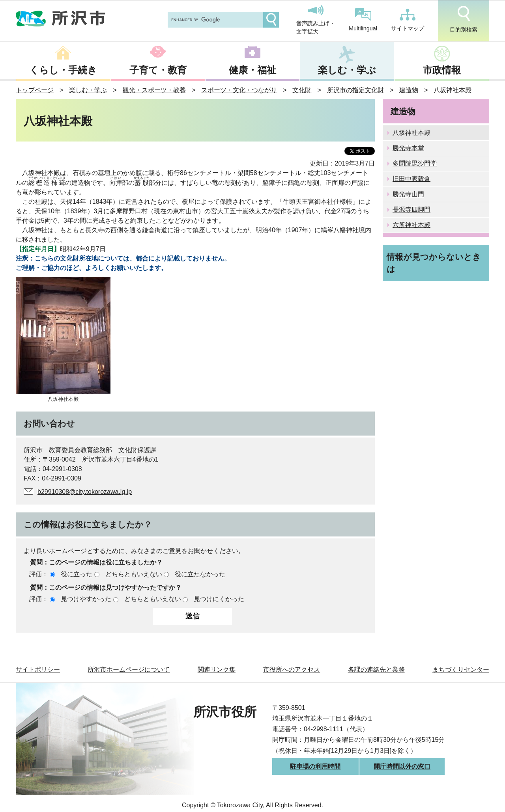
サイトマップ (408, 20)
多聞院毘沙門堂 (415, 163)
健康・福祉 (252, 70)
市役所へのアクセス (292, 670)
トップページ (35, 90)
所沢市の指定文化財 (355, 90)
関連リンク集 (217, 670)
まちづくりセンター (461, 670)
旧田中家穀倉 (411, 179)
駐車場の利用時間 (315, 766)
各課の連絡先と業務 (376, 670)
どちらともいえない (134, 574)
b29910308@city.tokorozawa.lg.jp (85, 492)
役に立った (77, 574)
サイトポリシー (38, 670)
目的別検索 (464, 19)
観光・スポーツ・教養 (154, 90)
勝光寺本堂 (408, 148)
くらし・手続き (63, 70)
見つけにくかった (219, 599)
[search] (215, 20)
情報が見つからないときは (434, 263)
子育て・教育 (158, 70)
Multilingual (363, 20)
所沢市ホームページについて (129, 670)
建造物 (409, 90)
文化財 (302, 90)
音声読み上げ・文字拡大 (316, 20)
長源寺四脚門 (411, 210)
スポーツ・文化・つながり (239, 90)
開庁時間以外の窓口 (402, 766)
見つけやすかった (86, 599)
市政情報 (442, 70)
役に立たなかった (200, 574)
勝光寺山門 (408, 194)
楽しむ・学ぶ (347, 70)
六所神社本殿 (411, 225)
